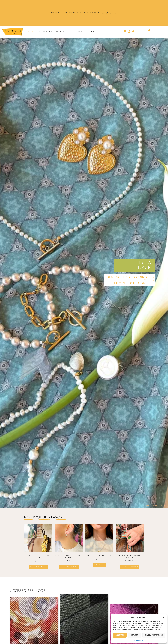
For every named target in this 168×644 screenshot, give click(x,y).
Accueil (31, 32)
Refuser (135, 635)
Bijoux (60, 32)
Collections (75, 32)
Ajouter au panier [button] (38, 567)
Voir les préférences (154, 635)
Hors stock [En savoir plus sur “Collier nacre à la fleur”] (99, 565)
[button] (164, 617)
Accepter (120, 635)
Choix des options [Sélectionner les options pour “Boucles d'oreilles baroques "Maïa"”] (69, 567)
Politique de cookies (138, 640)
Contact (90, 32)
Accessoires (46, 32)
